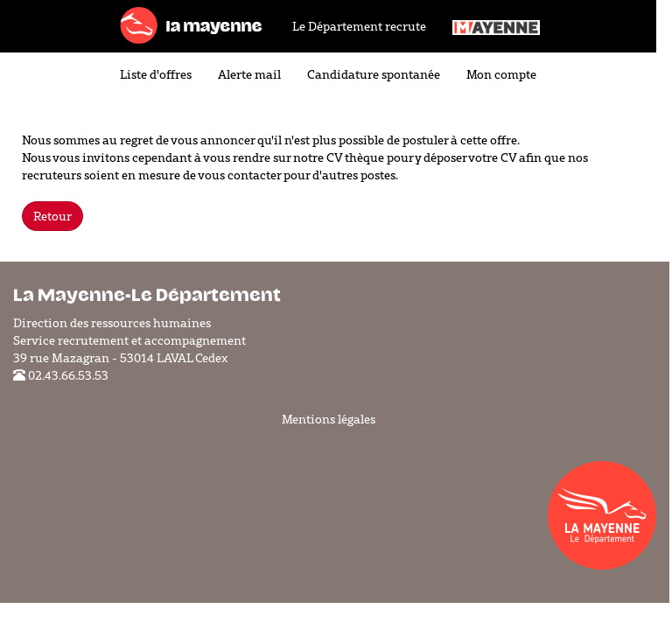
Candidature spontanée (374, 74)
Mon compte (501, 74)
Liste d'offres (156, 74)
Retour (52, 216)
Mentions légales (329, 419)
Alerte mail (249, 74)
